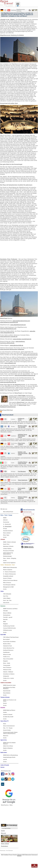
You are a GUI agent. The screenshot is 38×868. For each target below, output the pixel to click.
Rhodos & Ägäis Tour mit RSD (22, 426)
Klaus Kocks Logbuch (21, 444)
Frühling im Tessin (21, 419)
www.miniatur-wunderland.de (22, 339)
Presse (11, 855)
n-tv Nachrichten (6, 828)
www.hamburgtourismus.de (21, 321)
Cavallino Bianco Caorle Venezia (23, 463)
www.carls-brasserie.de (30, 355)
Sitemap (20, 855)
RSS (2, 855)
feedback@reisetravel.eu (8, 407)
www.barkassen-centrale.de (9, 337)
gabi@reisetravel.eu (28, 400)
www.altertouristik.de (17, 345)
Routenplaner (5, 846)
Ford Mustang (22, 471)
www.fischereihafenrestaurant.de (25, 375)
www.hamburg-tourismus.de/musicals (13, 342)
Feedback (6, 855)
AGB (23, 855)
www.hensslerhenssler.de (8, 382)
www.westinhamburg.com (8, 329)
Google (3, 831)
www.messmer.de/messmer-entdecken (12, 349)
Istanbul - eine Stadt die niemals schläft (23, 453)
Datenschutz (28, 855)
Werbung (19, 856)
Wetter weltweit (5, 844)
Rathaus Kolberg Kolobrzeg (23, 498)
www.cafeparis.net (10, 363)
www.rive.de (10, 368)
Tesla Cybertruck (23, 480)
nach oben (34, 867)
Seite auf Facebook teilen (29, 510)
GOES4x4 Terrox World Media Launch (23, 436)
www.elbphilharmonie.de (18, 325)
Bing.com (3, 833)
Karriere (15, 855)
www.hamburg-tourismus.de (9, 322)
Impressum (34, 855)
